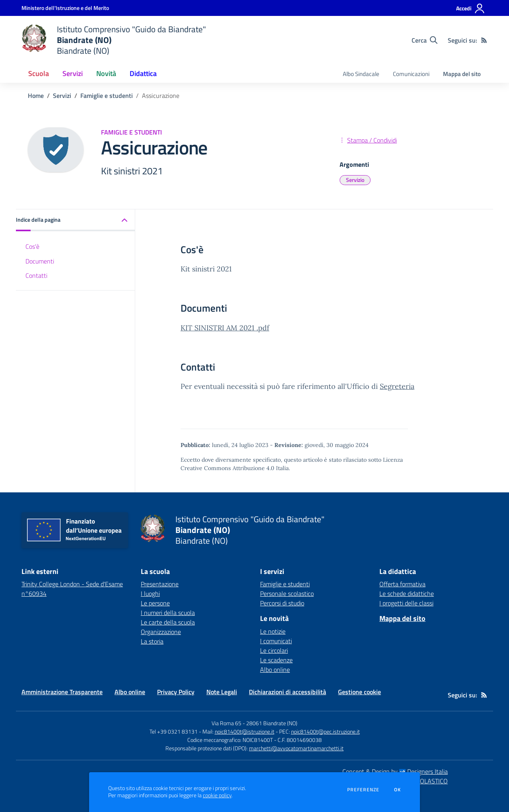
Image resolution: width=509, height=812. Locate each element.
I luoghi (150, 593)
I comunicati (276, 641)
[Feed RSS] (484, 40)
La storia (152, 641)
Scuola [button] (39, 73)
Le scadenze (276, 660)
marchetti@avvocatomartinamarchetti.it (296, 748)
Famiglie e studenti (107, 96)
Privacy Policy (176, 692)
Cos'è (32, 246)
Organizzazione (161, 632)
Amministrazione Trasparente (62, 692)
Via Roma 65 (226, 723)
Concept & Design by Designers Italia (395, 771)
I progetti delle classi (406, 603)
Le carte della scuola (168, 622)
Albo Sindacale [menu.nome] (361, 74)
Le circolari (274, 650)
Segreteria (397, 386)
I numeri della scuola (168, 613)
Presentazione (160, 584)
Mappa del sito (462, 74)
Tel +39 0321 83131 (174, 731)
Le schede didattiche (407, 593)
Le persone (155, 603)
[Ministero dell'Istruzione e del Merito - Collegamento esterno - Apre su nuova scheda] (65, 8)
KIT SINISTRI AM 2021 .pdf (225, 328)
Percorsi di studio (282, 603)
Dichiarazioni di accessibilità (288, 692)
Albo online (275, 670)
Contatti (36, 275)
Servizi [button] (73, 73)
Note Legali (222, 692)
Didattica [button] (143, 73)
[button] (76, 220)
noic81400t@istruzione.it (245, 731)
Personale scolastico (287, 593)
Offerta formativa (402, 584)
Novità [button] (106, 73)
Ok (398, 790)
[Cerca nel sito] (424, 40)
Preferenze (363, 790)
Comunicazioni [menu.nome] (411, 74)
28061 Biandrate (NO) (272, 723)
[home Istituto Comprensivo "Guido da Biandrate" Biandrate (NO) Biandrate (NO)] (114, 40)
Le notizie (273, 631)
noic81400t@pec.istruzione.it (325, 731)
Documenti (40, 261)
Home (36, 96)
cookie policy (217, 795)
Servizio (355, 180)
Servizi (62, 96)
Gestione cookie (359, 692)
